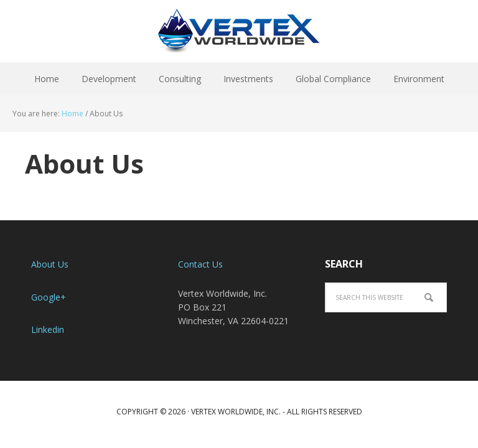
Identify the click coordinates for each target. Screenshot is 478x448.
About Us (50, 264)
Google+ (49, 297)
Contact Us (200, 264)
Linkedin (48, 329)
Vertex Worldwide (239, 31)
